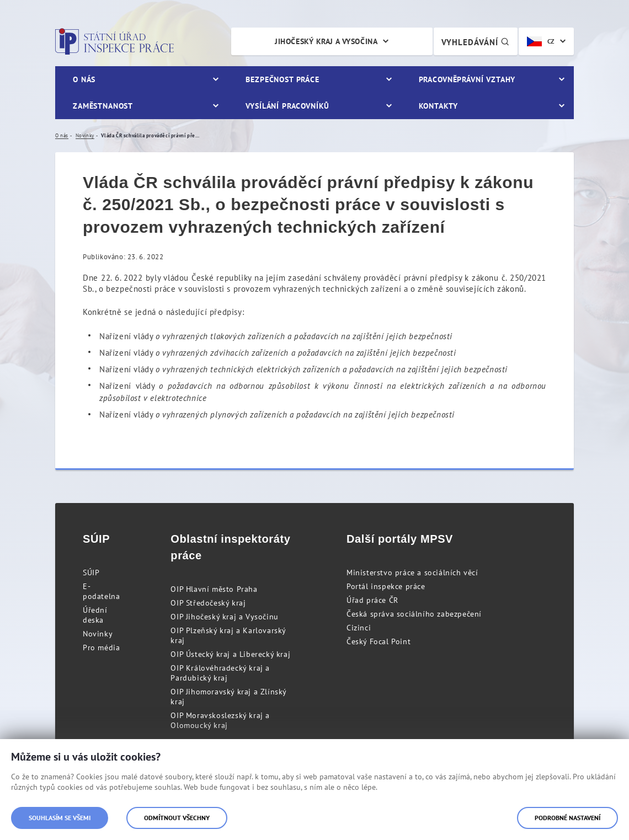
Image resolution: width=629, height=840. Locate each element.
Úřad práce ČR (372, 600)
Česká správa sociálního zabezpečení (414, 614)
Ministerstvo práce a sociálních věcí (412, 573)
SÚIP (91, 573)
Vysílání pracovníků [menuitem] (287, 106)
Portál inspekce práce (386, 586)
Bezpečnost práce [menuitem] (282, 79)
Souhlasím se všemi (60, 818)
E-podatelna (101, 591)
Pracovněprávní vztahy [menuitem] (467, 79)
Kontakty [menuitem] (438, 106)
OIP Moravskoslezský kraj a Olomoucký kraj (220, 720)
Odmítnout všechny (177, 818)
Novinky (98, 634)
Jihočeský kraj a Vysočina (326, 41)
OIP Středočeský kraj (208, 603)
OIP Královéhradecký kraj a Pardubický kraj (220, 673)
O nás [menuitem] (84, 79)
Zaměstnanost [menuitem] (103, 106)
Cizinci (359, 628)
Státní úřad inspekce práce (114, 41)
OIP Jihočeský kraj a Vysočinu (224, 617)
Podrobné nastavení (567, 818)
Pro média (101, 648)
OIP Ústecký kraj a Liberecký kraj (230, 654)
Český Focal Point (379, 641)
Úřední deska (95, 615)
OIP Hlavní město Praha (214, 589)
